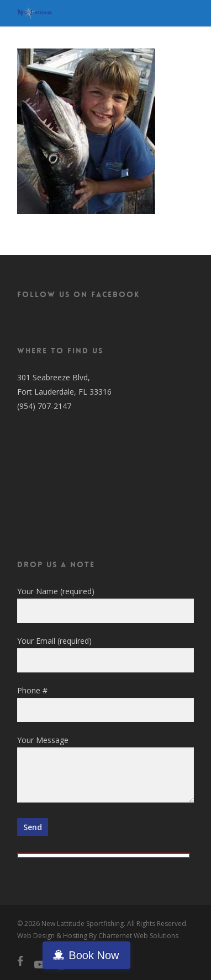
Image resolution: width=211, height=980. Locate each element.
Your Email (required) (106, 654)
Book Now (94, 955)
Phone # (106, 704)
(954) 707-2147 (44, 406)
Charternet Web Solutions (138, 936)
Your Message (106, 771)
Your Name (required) (106, 604)
